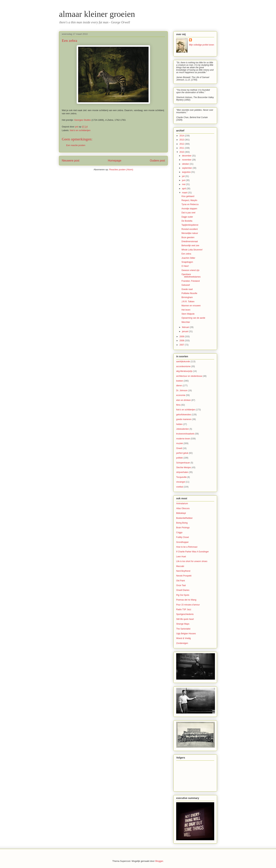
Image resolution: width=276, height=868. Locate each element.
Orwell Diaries (183, 590)
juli (184, 176)
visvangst (181, 482)
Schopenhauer (183, 463)
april (184, 189)
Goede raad (187, 289)
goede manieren (184, 419)
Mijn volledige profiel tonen (202, 45)
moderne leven (183, 439)
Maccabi (180, 566)
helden (179, 424)
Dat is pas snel (188, 213)
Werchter (186, 322)
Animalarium (182, 504)
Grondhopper (182, 542)
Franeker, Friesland (191, 281)
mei (184, 184)
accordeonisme (183, 366)
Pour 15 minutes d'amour (188, 605)
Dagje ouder (187, 217)
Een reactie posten (76, 145)
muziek (180, 443)
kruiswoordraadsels (185, 434)
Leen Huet (181, 557)
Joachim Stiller (188, 258)
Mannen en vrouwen (191, 306)
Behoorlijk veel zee (190, 246)
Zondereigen (182, 643)
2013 (182, 140)
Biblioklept (181, 513)
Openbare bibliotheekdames (191, 276)
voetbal (180, 487)
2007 (182, 345)
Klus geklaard (188, 196)
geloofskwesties (184, 415)
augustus (187, 172)
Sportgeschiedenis (185, 614)
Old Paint (181, 581)
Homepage (115, 161)
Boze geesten (188, 237)
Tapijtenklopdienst (190, 225)
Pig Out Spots (183, 595)
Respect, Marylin (189, 200)
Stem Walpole (188, 314)
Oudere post (157, 161)
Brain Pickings (183, 528)
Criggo (179, 533)
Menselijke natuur (190, 233)
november (187, 160)
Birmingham (187, 297)
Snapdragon (187, 262)
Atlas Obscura (183, 508)
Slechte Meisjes (184, 467)
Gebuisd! (186, 285)
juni (184, 180)
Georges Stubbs (83, 120)
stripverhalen (182, 472)
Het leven (186, 310)
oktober (186, 164)
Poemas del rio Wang (186, 600)
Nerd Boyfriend (183, 571)
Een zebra (186, 254)
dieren (179, 386)
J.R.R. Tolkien (188, 302)
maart (185, 193)
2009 (182, 337)
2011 (182, 148)
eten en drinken (184, 400)
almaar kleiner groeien (97, 14)
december (187, 156)
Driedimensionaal (190, 241)
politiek (179, 458)
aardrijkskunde (183, 362)
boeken (180, 381)
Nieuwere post (71, 161)
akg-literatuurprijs (184, 371)
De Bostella (187, 221)
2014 (182, 136)
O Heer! (185, 266)
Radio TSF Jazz (184, 609)
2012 (182, 144)
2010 (182, 152)
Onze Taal (181, 585)
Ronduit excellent (190, 229)
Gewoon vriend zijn (190, 270)
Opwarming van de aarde (193, 318)
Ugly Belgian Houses (186, 634)
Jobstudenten (183, 429)
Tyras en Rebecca (190, 204)
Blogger (159, 861)
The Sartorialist (183, 629)
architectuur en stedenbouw (189, 376)
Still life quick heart (185, 619)
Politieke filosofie (189, 293)
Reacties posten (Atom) (121, 170)
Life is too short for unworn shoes (192, 561)
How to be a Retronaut (187, 547)
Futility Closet (183, 537)
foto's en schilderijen (80, 130)
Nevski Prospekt (184, 576)
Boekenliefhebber (184, 518)
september (187, 168)
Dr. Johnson (182, 391)
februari (186, 327)
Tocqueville (181, 477)
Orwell (179, 448)
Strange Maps (183, 624)
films (178, 405)
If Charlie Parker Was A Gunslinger (192, 552)
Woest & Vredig (184, 638)
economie (181, 395)
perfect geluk (182, 453)
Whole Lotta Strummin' (192, 250)
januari (185, 331)
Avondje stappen (189, 209)
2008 (182, 341)
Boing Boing (182, 523)
